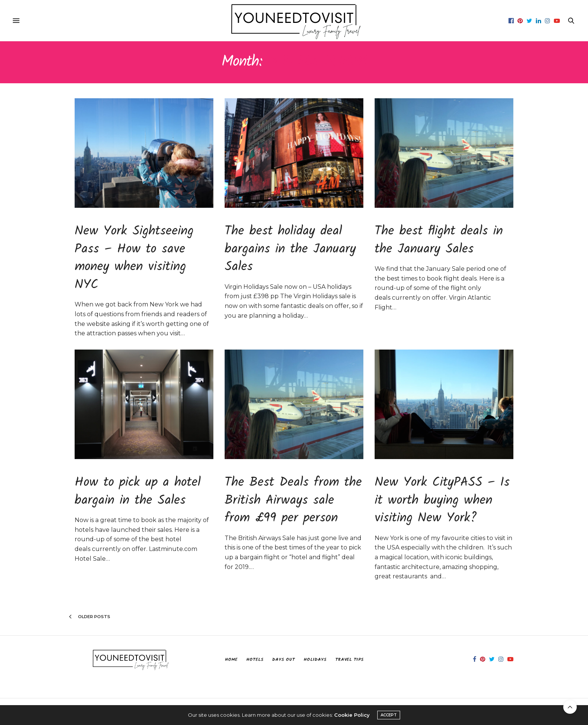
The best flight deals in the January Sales (439, 240)
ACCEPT (389, 715)
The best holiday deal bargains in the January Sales (290, 249)
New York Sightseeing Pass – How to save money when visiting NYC (134, 258)
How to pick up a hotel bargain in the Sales (138, 492)
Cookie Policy (352, 715)
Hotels (255, 660)
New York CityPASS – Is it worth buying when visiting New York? (442, 501)
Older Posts (90, 617)
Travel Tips (349, 660)
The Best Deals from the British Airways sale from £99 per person (293, 501)
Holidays (315, 660)
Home (231, 660)
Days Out (283, 660)
